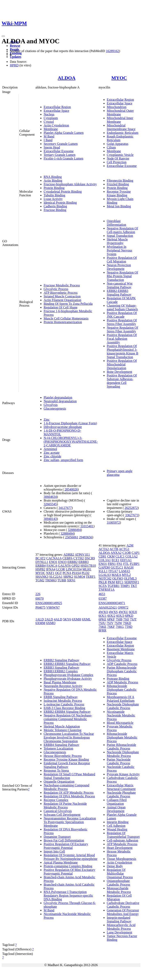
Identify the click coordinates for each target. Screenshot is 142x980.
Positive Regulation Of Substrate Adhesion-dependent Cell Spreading (122, 381)
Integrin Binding (118, 822)
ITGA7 (113, 571)
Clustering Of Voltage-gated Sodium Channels (122, 307)
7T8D (129, 627)
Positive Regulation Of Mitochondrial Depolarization (122, 364)
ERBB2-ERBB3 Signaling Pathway (119, 293)
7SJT (133, 619)
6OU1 (103, 616)
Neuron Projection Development (119, 267)
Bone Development (119, 372)
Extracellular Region (57, 107)
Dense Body (115, 866)
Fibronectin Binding (120, 180)
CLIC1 (120, 556)
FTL (126, 564)
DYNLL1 (42, 562)
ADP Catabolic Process (122, 664)
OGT (59, 573)
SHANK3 (42, 577)
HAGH (129, 567)
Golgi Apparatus (118, 144)
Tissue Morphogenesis (122, 859)
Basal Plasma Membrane (60, 682)
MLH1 (87, 569)
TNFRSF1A (107, 589)
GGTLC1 (117, 567)
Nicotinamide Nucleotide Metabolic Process (121, 715)
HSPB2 (40, 569)
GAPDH (104, 567)
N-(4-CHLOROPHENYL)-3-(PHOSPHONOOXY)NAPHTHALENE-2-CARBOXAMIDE (71, 442)
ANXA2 (116, 553)
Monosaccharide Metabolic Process (119, 890)
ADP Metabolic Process (122, 682)
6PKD (129, 616)
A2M (130, 545)
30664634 (50, 497)
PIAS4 (76, 573)
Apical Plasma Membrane (61, 862)
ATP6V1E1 (82, 555)
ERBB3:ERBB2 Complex (61, 671)
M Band (49, 136)
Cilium (111, 147)
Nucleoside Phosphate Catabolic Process (121, 794)
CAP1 (136, 553)
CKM (111, 556)
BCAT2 (40, 558)
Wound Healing (117, 829)
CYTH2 (79, 558)
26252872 (131, 508)
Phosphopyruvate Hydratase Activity (68, 679)
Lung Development (119, 932)
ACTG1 (124, 549)
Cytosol (49, 122)
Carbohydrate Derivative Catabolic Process (123, 905)
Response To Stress (56, 770)
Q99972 (123, 607)
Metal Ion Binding (119, 206)
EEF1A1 (126, 560)
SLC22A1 (56, 577)
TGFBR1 (114, 586)
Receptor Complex (56, 800)
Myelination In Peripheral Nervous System (119, 250)
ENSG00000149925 (49, 603)
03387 (103, 598)
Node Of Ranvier (118, 158)
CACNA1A (54, 558)
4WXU (123, 612)
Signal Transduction (120, 236)
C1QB (127, 553)
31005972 (113, 522)
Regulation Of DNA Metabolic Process (69, 796)
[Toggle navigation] (3, 36)
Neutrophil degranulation (60, 401)
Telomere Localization (58, 748)
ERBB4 (41, 566)
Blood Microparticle (120, 723)
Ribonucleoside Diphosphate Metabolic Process (122, 737)
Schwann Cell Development (62, 815)
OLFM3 (118, 578)
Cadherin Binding (55, 206)
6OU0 (133, 612)
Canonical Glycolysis (58, 811)
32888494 (74, 530)
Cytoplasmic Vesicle (120, 155)
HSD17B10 (88, 566)
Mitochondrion (117, 107)
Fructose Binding (55, 210)
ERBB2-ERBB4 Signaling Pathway (67, 712)
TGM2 (40, 580)
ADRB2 (69, 555)
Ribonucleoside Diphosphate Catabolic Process (122, 690)
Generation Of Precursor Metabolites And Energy (123, 912)
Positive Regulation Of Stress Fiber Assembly (122, 322)
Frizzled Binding (118, 184)
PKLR (103, 582)
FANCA (52, 566)
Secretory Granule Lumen (61, 144)
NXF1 (50, 573)
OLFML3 (130, 578)
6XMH (77, 619)
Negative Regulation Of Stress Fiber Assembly (122, 329)
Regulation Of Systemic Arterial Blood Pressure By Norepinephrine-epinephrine (70, 857)
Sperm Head (52, 147)
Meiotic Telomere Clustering (62, 730)
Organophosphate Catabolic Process (118, 883)
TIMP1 (125, 586)
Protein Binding (54, 188)
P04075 (40, 607)
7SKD (127, 623)
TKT (134, 586)
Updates (16, 57)
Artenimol (50, 449)
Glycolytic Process (56, 289)
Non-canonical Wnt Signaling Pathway (120, 285)
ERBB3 (84, 562)
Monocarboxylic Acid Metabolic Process (121, 927)
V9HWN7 (53, 607)
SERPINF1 (132, 582)
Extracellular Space (56, 111)
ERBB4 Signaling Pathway (61, 745)
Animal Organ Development (116, 809)
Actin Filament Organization (62, 300)
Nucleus (49, 114)
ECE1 (115, 560)
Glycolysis (51, 405)
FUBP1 (135, 564)
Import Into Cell (54, 851)
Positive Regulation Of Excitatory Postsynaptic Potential (66, 846)
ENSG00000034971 (112, 603)
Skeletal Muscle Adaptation (62, 726)
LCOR (61, 569)
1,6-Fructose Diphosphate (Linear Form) (70, 423)
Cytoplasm (51, 118)
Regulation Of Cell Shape (61, 307)
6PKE (102, 619)
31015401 (87, 526)
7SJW (118, 623)
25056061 (72, 537)
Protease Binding (118, 679)
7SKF (111, 627)
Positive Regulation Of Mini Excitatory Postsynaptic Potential (69, 872)
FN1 (119, 564)
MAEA (116, 575)
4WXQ (103, 612)
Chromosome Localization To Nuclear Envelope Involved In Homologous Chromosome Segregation (69, 737)
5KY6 (67, 619)
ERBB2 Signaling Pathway (61, 660)
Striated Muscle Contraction (62, 296)
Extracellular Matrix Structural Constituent (121, 787)
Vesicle (111, 656)
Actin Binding (53, 180)
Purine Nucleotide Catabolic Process (119, 761)
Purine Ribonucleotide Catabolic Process (122, 747)
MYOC (119, 78)
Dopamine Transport (57, 837)
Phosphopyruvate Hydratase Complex (69, 675)
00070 (40, 598)
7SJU (102, 623)
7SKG (120, 627)
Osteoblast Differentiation (116, 223)
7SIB (119, 619)
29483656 (86, 537)
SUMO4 (80, 577)
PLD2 (85, 573)
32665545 (50, 504)
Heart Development (120, 848)
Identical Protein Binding (60, 203)
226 (38, 594)
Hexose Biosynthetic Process (63, 756)
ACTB (114, 549)
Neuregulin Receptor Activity (63, 686)
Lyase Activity (53, 199)
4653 (102, 594)
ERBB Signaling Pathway (61, 697)
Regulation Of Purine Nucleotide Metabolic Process (65, 805)
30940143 (50, 519)
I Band (48, 140)
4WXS (113, 612)
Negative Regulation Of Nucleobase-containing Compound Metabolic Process (68, 719)
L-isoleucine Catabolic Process (64, 704)
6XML (86, 619)
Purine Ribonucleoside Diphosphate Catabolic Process (122, 671)
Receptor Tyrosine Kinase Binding (119, 193)
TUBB (62, 580)
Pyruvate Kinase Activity (123, 774)
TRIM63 (51, 580)
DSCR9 (90, 558)
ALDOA (67, 78)
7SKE (102, 627)
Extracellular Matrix (120, 653)
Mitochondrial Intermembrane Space (121, 127)
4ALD (58, 619)
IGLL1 (103, 571)
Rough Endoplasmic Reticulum (120, 138)
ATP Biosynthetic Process (61, 293)
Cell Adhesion (116, 826)
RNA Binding (53, 177)
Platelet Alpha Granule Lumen (64, 133)
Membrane (51, 129)
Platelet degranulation (58, 397)
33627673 (132, 515)
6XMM (40, 623)
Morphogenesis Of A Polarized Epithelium (121, 699)
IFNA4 (51, 569)
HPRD (14, 65)
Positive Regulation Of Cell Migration (122, 260)
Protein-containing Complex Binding (68, 866)
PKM (111, 582)
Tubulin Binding (55, 195)
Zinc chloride (52, 456)
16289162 (112, 51)
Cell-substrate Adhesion (122, 840)
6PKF (111, 619)
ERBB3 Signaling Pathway (61, 668)
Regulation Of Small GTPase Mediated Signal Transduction (69, 776)
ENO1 (53, 562)
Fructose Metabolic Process (62, 285)
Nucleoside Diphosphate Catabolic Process (123, 706)
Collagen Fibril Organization (117, 802)
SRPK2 (68, 577)
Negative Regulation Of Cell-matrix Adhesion (122, 230)
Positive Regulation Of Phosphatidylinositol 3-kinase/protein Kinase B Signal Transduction (123, 351)
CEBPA (67, 558)
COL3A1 (105, 560)
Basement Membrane (121, 649)
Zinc (47, 420)
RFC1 (119, 582)
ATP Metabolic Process (122, 844)
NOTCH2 (105, 578)
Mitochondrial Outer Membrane (120, 112)
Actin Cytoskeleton (56, 125)
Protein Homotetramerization (63, 322)
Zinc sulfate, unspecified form (63, 460)
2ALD (49, 619)
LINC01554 (74, 569)
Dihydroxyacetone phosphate (63, 427)
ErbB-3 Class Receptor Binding (64, 708)
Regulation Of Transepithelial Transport (123, 835)
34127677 (65, 508)
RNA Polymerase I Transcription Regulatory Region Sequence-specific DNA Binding (68, 896)
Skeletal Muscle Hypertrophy (117, 241)
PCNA (67, 573)
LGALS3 (105, 575)
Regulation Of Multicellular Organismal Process (120, 873)
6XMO (51, 623)
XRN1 (71, 580)
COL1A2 (132, 556)
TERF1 (91, 577)
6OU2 (111, 616)
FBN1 (112, 564)
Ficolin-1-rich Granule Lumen (64, 158)
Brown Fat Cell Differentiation (64, 840)
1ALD (40, 619)
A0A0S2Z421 (108, 607)
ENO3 (62, 562)
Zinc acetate (52, 453)
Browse (15, 46)
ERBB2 (73, 562)
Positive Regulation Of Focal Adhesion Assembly (122, 339)
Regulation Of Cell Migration (119, 897)
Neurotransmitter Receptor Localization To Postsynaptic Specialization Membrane (70, 822)
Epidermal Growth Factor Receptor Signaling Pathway (67, 765)
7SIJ (126, 619)
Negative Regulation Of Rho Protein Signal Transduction (122, 276)
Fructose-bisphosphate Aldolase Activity (70, 184)
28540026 (71, 489)
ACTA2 (104, 549)
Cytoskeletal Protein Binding (63, 192)
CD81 (102, 556)
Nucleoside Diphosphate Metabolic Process (123, 754)
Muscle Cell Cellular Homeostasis (66, 318)
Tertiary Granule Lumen (60, 155)
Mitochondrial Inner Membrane (120, 120)
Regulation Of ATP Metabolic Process (69, 793)
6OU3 (120, 616)
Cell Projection (117, 162)
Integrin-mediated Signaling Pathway (119, 919)
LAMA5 (124, 571)
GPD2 (76, 566)
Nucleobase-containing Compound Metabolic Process (66, 787)
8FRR (102, 630)
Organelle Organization (59, 782)
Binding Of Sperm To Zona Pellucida (68, 304)
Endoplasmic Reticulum (123, 133)
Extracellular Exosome (59, 151)
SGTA (103, 586)
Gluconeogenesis (55, 408)
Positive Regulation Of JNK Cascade (122, 315)
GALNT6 (64, 566)
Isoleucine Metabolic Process (63, 701)
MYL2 (126, 575)
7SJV (110, 623)
